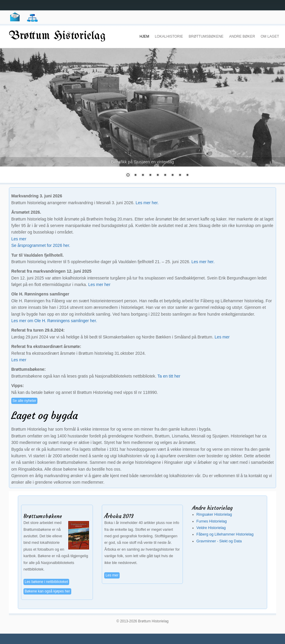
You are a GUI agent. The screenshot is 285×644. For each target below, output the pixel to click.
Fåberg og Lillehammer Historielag (225, 534)
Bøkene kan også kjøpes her (47, 591)
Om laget (270, 36)
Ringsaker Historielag (214, 514)
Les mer (19, 239)
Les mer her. (147, 203)
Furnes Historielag (212, 521)
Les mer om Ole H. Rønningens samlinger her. (54, 321)
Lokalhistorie (169, 36)
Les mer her (99, 285)
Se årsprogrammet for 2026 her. (41, 245)
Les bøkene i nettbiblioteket (46, 582)
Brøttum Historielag (57, 36)
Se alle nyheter (24, 401)
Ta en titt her (169, 376)
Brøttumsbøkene (206, 36)
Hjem (144, 36)
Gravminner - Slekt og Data (219, 541)
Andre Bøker (242, 36)
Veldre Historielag (211, 528)
